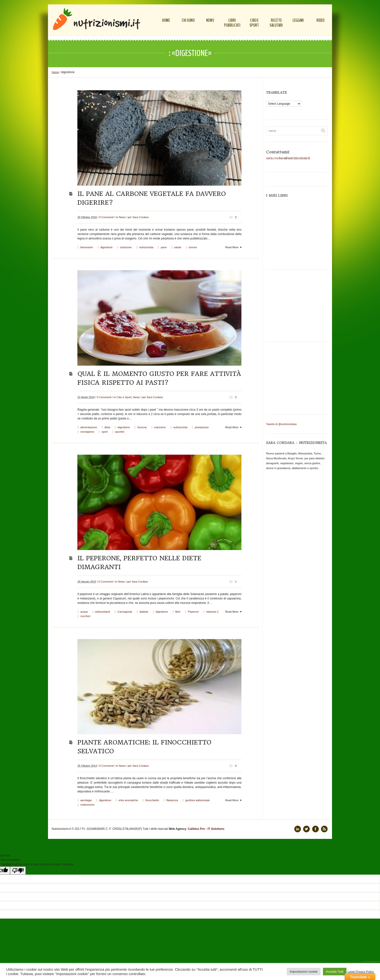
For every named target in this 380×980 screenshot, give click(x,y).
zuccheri (85, 616)
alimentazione (89, 427)
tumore (193, 247)
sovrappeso (87, 432)
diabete (144, 612)
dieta (107, 427)
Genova (142, 427)
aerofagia (86, 800)
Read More (232, 247)
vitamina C (212, 612)
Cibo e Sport (124, 397)
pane (164, 247)
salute (178, 247)
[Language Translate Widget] (284, 104)
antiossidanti (102, 612)
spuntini (120, 432)
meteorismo (87, 805)
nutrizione (126, 247)
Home (55, 72)
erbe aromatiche (128, 800)
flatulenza (172, 800)
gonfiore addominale (198, 800)
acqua (84, 612)
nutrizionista (146, 247)
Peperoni (193, 612)
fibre (178, 612)
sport (105, 432)
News (122, 217)
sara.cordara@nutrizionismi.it (288, 158)
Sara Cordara (141, 217)
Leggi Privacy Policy (361, 972)
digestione (107, 247)
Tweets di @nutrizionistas (281, 424)
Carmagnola (125, 612)
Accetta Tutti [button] (335, 972)
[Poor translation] (18, 871)
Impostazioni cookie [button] (304, 972)
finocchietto (152, 800)
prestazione (202, 427)
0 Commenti (106, 217)
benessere (87, 247)
